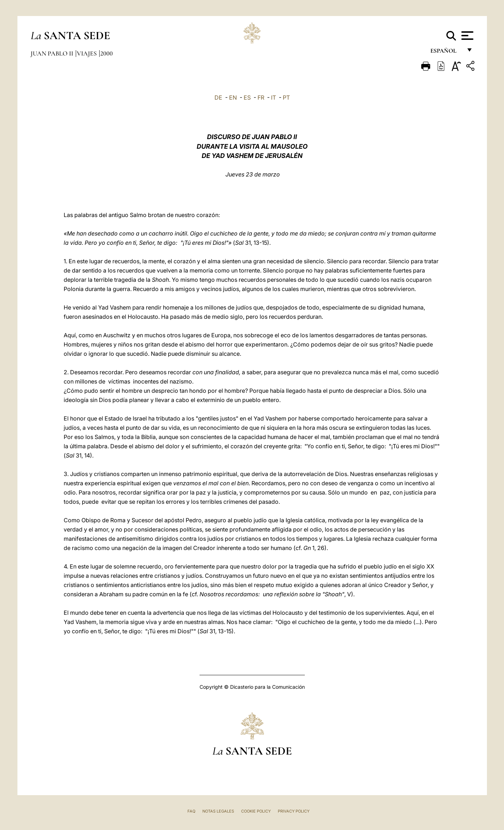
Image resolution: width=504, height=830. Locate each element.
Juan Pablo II (53, 53)
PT (286, 97)
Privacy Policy (294, 811)
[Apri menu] (466, 36)
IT (274, 97)
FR (261, 97)
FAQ (191, 811)
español (446, 52)
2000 (107, 53)
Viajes (87, 53)
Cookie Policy (256, 811)
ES (247, 97)
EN (233, 97)
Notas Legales (218, 811)
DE (218, 97)
